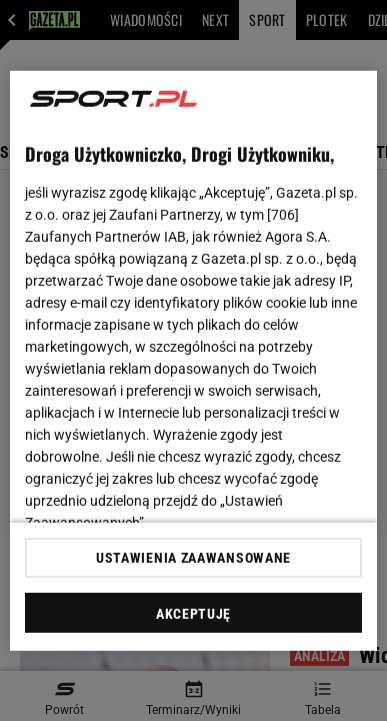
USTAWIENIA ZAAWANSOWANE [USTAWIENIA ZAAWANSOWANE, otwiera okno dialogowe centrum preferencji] (193, 558)
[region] (194, 360)
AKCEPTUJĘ (193, 614)
